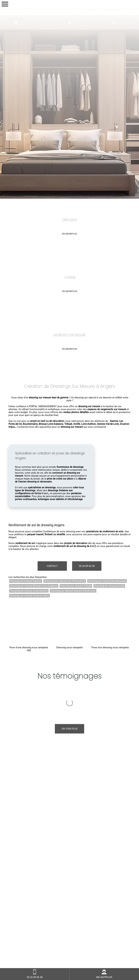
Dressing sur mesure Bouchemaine (107, 581)
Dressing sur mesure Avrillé (109, 586)
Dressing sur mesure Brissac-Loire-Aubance (34, 586)
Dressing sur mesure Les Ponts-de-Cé (65, 581)
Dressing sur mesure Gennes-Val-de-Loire (73, 591)
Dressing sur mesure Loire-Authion (29, 591)
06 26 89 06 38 (87, 566)
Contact (52, 566)
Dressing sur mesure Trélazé (76, 586)
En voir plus (70, 696)
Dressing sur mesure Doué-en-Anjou (29, 596)
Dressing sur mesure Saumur (26, 581)
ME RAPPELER (104, 974)
